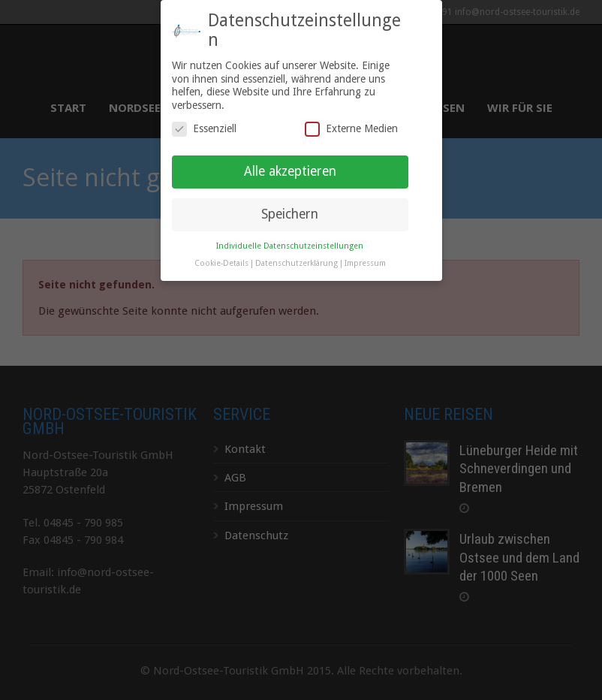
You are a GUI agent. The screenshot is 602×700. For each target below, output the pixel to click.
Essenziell (204, 112)
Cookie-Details (221, 247)
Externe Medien (351, 112)
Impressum (365, 247)
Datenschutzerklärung (296, 247)
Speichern (290, 198)
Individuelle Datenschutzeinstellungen (290, 229)
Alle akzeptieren (290, 155)
